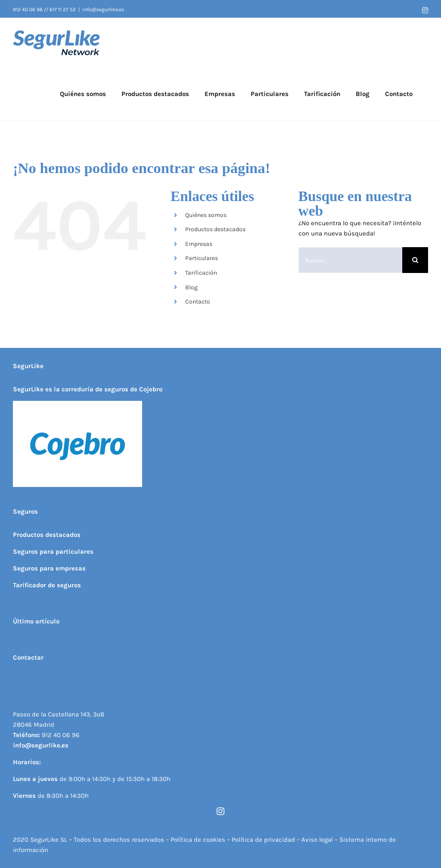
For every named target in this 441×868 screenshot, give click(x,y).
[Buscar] (415, 260)
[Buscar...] (350, 260)
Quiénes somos (206, 215)
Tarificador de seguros (47, 585)
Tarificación (201, 273)
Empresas (199, 244)
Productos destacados (215, 229)
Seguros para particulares (53, 552)
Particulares (202, 258)
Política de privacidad (263, 840)
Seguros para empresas (49, 568)
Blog (191, 287)
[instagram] (220, 811)
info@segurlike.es (103, 9)
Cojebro (151, 389)
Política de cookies (198, 840)
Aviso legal (318, 840)
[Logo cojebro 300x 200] (78, 404)
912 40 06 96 (61, 735)
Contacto (198, 302)
